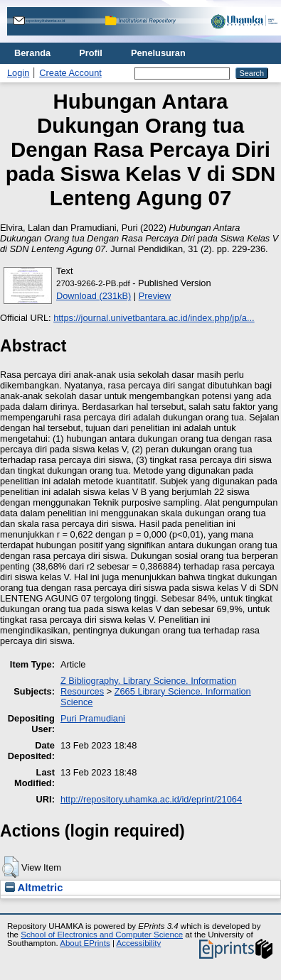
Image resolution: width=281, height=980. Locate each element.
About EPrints (85, 943)
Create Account (70, 73)
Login (18, 73)
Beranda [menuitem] (32, 53)
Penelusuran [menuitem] (158, 53)
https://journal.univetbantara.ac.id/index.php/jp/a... (154, 318)
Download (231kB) (94, 296)
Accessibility (138, 943)
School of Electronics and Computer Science (102, 935)
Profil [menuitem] (91, 53)
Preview (155, 296)
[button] (10, 867)
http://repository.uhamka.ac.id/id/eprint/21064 (151, 799)
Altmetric (34, 888)
